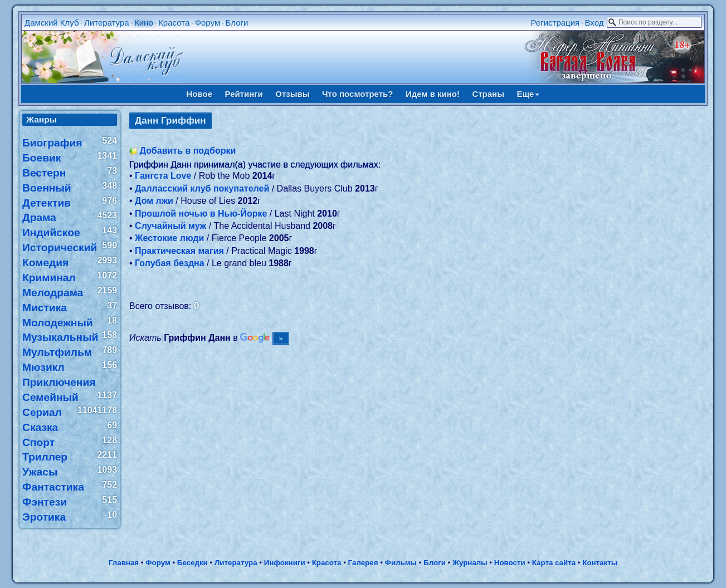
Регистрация (555, 23)
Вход (595, 23)
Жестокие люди (169, 238)
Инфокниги (285, 563)
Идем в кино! (433, 94)
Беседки (193, 563)
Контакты (600, 563)
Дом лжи (154, 201)
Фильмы (401, 563)
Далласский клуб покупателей (202, 188)
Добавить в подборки (187, 151)
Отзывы (292, 94)
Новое (200, 94)
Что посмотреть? (357, 94)
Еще (528, 94)
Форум (208, 23)
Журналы (470, 563)
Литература (107, 23)
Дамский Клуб (52, 23)
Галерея (363, 563)
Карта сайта (554, 563)
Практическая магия (179, 251)
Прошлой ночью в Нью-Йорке (201, 214)
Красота (174, 23)
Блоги (237, 23)
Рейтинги (244, 94)
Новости (510, 563)
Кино (144, 23)
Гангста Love (163, 176)
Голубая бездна (170, 263)
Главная (124, 563)
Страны (488, 94)
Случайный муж (170, 226)
